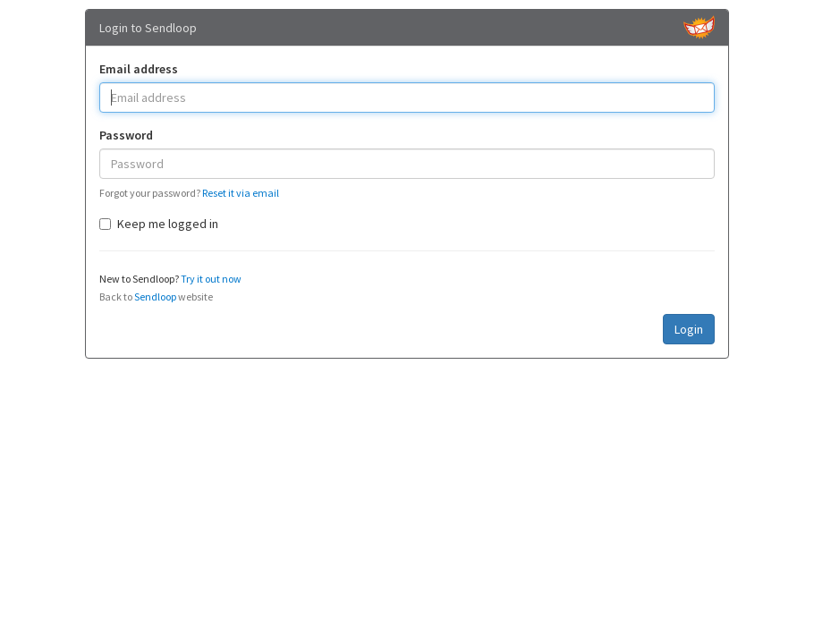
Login (689, 329)
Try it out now (211, 279)
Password (126, 135)
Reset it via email (241, 193)
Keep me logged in (159, 224)
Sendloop (155, 297)
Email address (139, 69)
